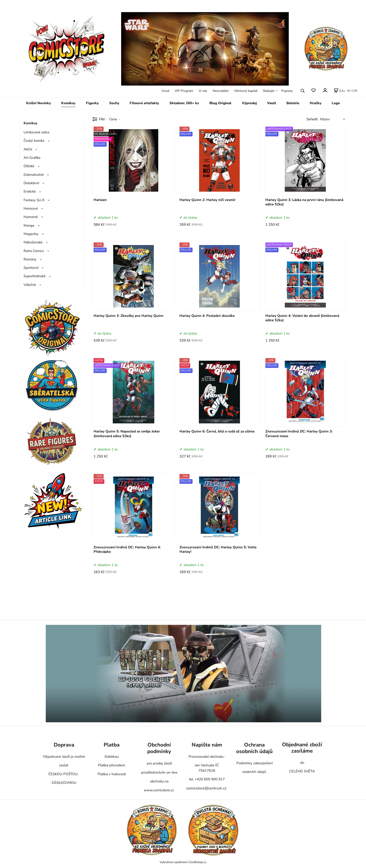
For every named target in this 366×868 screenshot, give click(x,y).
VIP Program (184, 91)
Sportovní (31, 268)
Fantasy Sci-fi (34, 200)
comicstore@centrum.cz (206, 788)
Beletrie (293, 103)
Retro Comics (34, 251)
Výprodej (249, 103)
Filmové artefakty (144, 103)
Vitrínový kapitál (246, 91)
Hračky (316, 103)
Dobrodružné (34, 175)
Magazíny (31, 234)
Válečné (30, 285)
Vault (271, 103)
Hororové (31, 208)
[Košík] (339, 91)
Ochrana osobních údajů (254, 748)
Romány (30, 259)
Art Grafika (32, 158)
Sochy (114, 103)
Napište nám (207, 745)
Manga (29, 225)
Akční (28, 149)
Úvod (165, 91)
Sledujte (269, 91)
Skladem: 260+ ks (184, 103)
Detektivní (31, 183)
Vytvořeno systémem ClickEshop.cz (183, 862)
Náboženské (33, 242)
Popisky (287, 91)
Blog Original (220, 103)
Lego (336, 103)
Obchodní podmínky (159, 748)
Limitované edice (37, 132)
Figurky (92, 103)
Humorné (31, 217)
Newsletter (221, 91)
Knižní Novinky (39, 103)
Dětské (29, 166)
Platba (112, 745)
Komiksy (68, 103)
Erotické (30, 191)
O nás (203, 91)
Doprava (64, 745)
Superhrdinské (35, 276)
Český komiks (34, 141)
